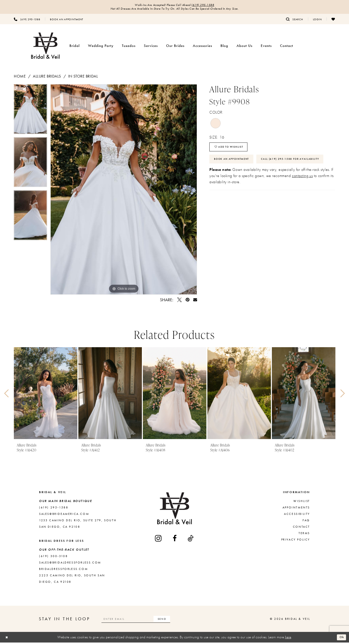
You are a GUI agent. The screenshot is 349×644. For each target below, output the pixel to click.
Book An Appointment (236, 164)
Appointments (296, 509)
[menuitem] (27, 20)
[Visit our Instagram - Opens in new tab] (159, 540)
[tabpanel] (30, 112)
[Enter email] (143, 620)
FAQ (306, 522)
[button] (317, 20)
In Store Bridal (83, 78)
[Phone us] (27, 20)
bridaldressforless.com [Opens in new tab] (63, 570)
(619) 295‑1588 (207, 5)
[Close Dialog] (8, 639)
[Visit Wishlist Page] (333, 20)
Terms (304, 535)
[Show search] (294, 20)
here (288, 639)
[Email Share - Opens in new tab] (195, 301)
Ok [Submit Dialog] (341, 639)
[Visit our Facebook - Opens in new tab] (175, 540)
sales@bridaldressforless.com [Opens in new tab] (70, 564)
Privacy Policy (296, 541)
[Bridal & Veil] (45, 47)
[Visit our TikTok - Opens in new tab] (191, 540)
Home (20, 78)
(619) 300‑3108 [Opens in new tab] (53, 558)
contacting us (302, 196)
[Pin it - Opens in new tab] (187, 301)
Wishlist (302, 503)
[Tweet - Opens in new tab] (179, 301)
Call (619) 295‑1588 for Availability (249, 179)
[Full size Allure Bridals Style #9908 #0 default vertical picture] (124, 191)
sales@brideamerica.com (64, 515)
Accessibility (297, 515)
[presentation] (46, 395)
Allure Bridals (47, 78)
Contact (301, 528)
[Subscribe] (175, 620)
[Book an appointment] (67, 20)
